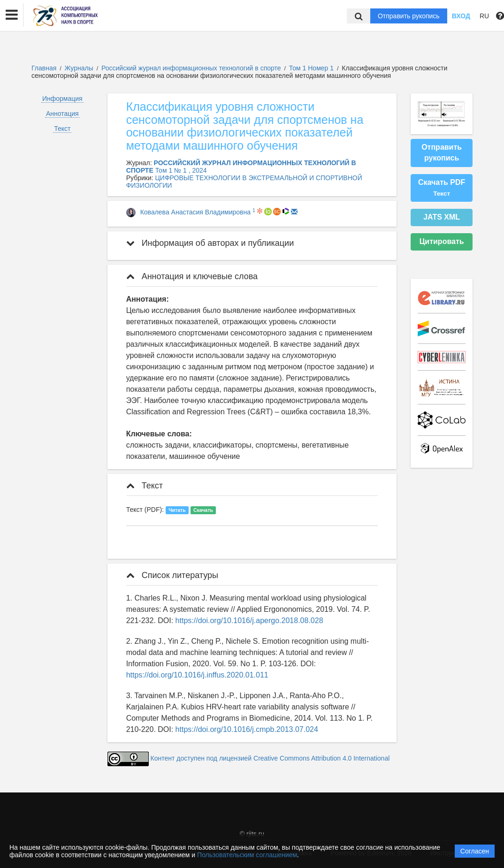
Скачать (203, 510)
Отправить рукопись (409, 16)
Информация (62, 99)
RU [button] (484, 16)
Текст (62, 129)
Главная (44, 68)
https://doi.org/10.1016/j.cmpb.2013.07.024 (247, 729)
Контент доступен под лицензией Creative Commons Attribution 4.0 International (270, 758)
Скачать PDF (442, 188)
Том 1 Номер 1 (312, 68)
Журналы (79, 68)
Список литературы (172, 575)
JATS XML (442, 217)
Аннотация (62, 114)
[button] (12, 15)
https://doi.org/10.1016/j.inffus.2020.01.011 (197, 675)
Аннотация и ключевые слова (192, 276)
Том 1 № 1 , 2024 (181, 170)
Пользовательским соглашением (247, 855)
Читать (177, 510)
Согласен (475, 851)
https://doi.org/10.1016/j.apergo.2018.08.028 (249, 621)
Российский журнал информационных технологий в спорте (192, 68)
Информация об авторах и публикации (210, 243)
